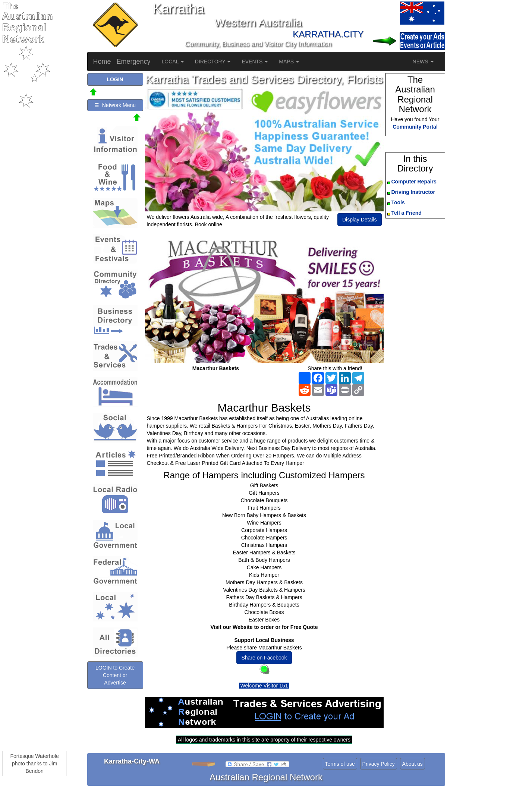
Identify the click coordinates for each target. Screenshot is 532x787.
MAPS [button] (289, 62)
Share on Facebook (264, 658)
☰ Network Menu (115, 105)
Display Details (360, 220)
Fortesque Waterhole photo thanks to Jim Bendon (35, 764)
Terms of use (340, 764)
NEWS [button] (423, 62)
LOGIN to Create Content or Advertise (115, 675)
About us (413, 764)
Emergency (134, 62)
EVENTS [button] (255, 62)
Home (102, 62)
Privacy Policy (379, 764)
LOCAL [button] (173, 62)
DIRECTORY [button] (213, 62)
